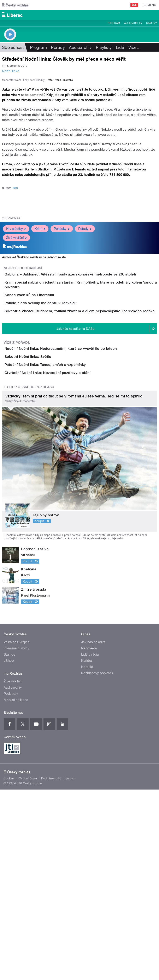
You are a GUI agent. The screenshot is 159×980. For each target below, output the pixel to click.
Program (113, 23)
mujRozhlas (11, 307)
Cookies (9, 969)
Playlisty (104, 47)
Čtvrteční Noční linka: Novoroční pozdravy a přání (64, 551)
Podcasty (11, 884)
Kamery (152, 23)
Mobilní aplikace (16, 890)
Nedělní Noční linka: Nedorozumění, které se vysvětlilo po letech (77, 492)
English (70, 969)
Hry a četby (16, 318)
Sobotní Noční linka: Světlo (45, 512)
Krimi (40, 318)
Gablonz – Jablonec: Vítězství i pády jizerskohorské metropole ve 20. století (87, 363)
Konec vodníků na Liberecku (46, 403)
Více (135, 47)
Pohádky (62, 318)
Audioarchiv (133, 23)
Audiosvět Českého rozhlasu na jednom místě (34, 346)
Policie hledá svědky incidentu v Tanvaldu (57, 423)
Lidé (120, 47)
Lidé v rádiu (90, 845)
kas (15, 277)
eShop (9, 851)
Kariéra (87, 851)
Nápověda (89, 839)
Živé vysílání (16, 327)
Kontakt (87, 857)
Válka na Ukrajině (17, 833)
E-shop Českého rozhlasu (29, 577)
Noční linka (11, 71)
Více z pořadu (17, 486)
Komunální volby (16, 839)
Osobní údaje (28, 969)
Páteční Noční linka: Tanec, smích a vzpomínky (62, 532)
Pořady (58, 47)
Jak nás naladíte (93, 833)
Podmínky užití (51, 969)
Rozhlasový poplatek (97, 864)
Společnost (13, 47)
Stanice (10, 845)
